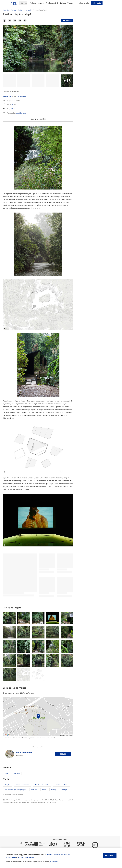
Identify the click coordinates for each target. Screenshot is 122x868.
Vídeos (70, 3)
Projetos (33, 3)
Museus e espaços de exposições (15, 790)
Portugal (22, 96)
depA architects (24, 753)
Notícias (63, 3)
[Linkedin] (15, 21)
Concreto (17, 773)
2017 (13, 109)
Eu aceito (110, 856)
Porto (44, 790)
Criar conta (97, 3)
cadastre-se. (54, 862)
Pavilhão (7, 96)
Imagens (41, 3)
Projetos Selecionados (42, 785)
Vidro (7, 773)
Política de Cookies (26, 857)
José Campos (21, 113)
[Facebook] (5, 21)
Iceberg (54, 790)
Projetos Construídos (23, 785)
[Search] (26, 3)
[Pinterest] (25, 21)
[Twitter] (10, 21)
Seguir (63, 754)
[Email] (20, 21)
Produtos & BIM (52, 3)
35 (12, 105)
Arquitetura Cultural (61, 785)
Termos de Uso (53, 855)
